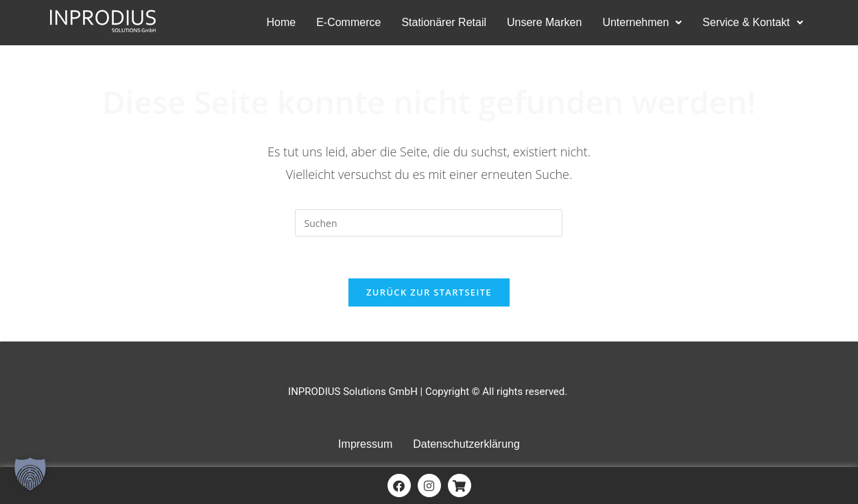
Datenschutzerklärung (466, 444)
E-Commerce (348, 22)
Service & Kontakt (752, 22)
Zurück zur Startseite (429, 292)
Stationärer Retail (444, 22)
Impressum (365, 444)
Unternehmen (642, 22)
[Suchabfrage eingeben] (429, 223)
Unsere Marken (544, 22)
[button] (642, 23)
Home (281, 22)
